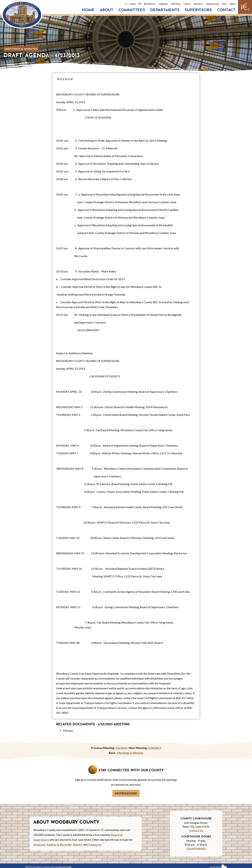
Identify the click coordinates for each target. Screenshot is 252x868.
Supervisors (198, 10)
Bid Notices (150, 4)
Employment (212, 4)
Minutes (68, 730)
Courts (187, 4)
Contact (226, 10)
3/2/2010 (121, 748)
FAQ (224, 4)
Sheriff (78, 844)
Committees (132, 10)
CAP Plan (176, 4)
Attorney (39, 844)
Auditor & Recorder (59, 844)
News (233, 4)
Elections (198, 4)
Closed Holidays (196, 848)
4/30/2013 (154, 748)
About (106, 10)
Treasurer (95, 844)
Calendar (163, 4)
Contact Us (196, 830)
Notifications (126, 793)
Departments (165, 10)
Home (88, 10)
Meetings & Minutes (21, 49)
